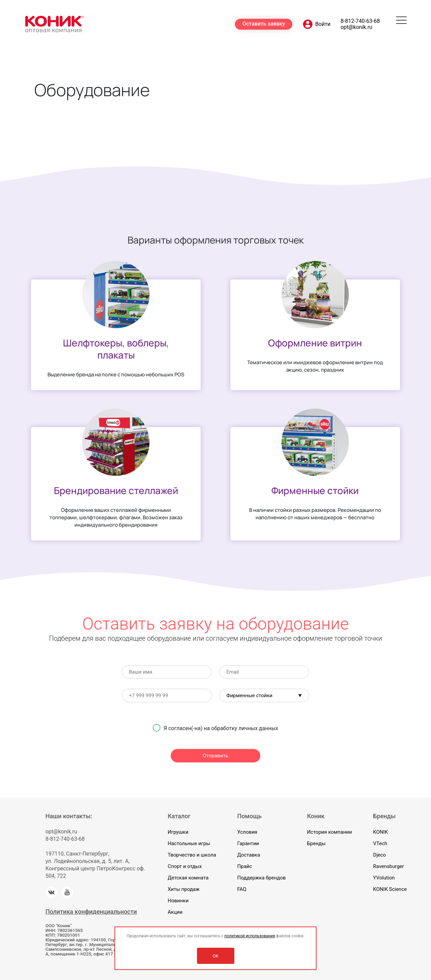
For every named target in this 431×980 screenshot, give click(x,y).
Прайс (245, 866)
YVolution (384, 878)
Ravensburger (389, 866)
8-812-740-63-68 (360, 21)
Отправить (215, 756)
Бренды (316, 843)
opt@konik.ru (356, 27)
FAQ (242, 889)
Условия (247, 832)
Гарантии (248, 843)
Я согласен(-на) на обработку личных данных (221, 728)
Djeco (379, 855)
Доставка (249, 855)
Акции (175, 912)
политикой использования (250, 936)
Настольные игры (189, 843)
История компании (329, 832)
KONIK (380, 832)
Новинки (178, 901)
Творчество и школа (192, 855)
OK (215, 956)
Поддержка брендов (262, 878)
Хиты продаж (184, 889)
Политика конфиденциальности (91, 912)
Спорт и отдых (185, 866)
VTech (380, 843)
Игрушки (178, 832)
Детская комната (188, 878)
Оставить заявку (264, 24)
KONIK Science (390, 889)
